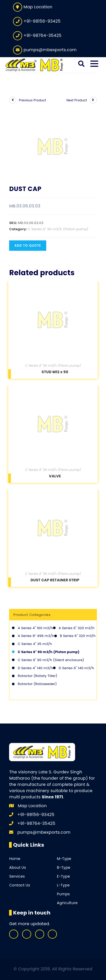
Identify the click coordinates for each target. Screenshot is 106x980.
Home (15, 859)
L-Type (63, 885)
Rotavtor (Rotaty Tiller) (37, 676)
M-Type (64, 859)
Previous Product (33, 100)
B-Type (64, 867)
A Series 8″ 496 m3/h (36, 636)
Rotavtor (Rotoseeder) (37, 684)
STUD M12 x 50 (55, 372)
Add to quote (28, 245)
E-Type (63, 876)
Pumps (63, 894)
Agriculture (67, 903)
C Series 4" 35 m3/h (35, 644)
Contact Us (19, 885)
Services (17, 876)
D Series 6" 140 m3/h (76, 668)
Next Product (77, 100)
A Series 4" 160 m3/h (35, 628)
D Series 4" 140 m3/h (35, 668)
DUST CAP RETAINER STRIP (55, 580)
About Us (18, 867)
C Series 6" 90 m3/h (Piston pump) (58, 229)
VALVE (55, 476)
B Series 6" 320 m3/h (78, 636)
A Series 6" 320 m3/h (77, 628)
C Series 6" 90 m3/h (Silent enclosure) (51, 660)
